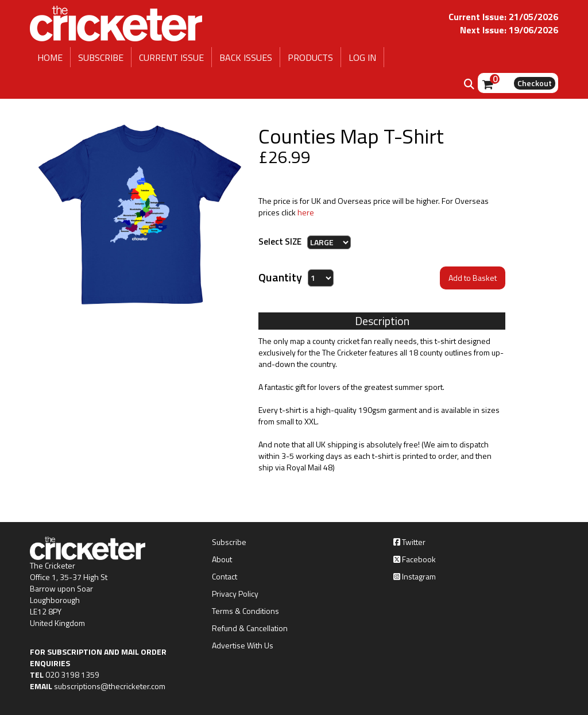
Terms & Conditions (245, 611)
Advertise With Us (243, 646)
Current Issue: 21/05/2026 (503, 17)
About (222, 559)
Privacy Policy (235, 594)
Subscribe (229, 542)
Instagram (415, 577)
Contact (225, 577)
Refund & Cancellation (250, 628)
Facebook (415, 559)
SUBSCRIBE (101, 57)
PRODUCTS (310, 57)
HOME (50, 57)
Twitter (409, 542)
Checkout (535, 83)
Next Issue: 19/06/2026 (509, 30)
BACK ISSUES (246, 57)
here (306, 212)
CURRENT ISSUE (171, 57)
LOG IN (362, 57)
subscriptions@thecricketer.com (110, 686)
